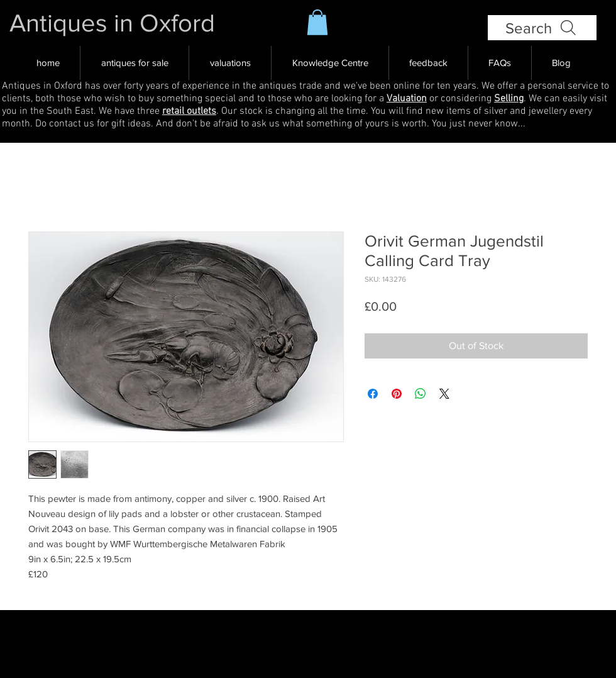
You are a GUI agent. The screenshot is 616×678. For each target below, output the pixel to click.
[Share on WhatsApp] (421, 394)
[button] (317, 22)
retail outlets (189, 111)
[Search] (542, 28)
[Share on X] (444, 394)
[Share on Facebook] (373, 394)
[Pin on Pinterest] (397, 394)
